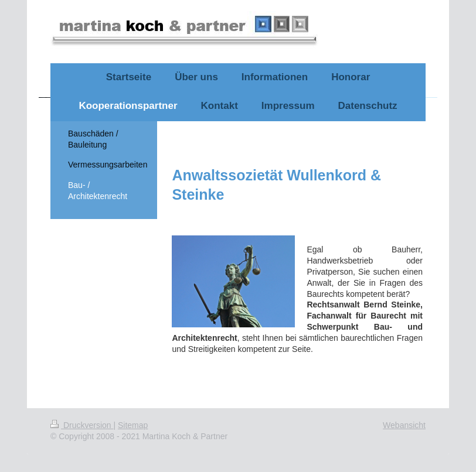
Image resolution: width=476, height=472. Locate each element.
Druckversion (82, 425)
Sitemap (133, 425)
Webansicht (404, 425)
